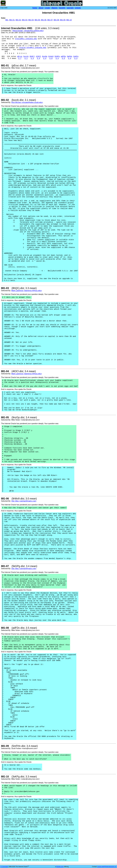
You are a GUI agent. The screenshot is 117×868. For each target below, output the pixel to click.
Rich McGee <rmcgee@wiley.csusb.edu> (27, 102)
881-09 (63, 20)
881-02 (18, 20)
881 (7, 20)
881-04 (31, 20)
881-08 (56, 20)
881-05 (37, 20)
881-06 (44, 20)
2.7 (20, 58)
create (47, 8)
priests (78, 8)
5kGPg (57, 57)
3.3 (32, 58)
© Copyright (4, 867)
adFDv (63, 57)
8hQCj (32, 57)
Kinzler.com (60, 867)
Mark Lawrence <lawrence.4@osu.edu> (27, 291)
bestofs (62, 8)
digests (54, 8)
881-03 (25, 20)
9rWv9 (51, 57)
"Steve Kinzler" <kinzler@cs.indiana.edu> (28, 31)
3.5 (63, 58)
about (41, 8)
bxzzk (26, 57)
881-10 (69, 20)
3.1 (26, 58)
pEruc (20, 57)
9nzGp (45, 57)
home (35, 8)
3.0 (51, 58)
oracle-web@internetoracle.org (107, 867)
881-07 (50, 20)
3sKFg (76, 57)
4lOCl (38, 57)
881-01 (12, 20)
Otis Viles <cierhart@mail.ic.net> (24, 501)
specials (70, 8)
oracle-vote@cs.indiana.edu (33, 48)
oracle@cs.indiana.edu (26, 39)
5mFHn (70, 57)
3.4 (39, 58)
